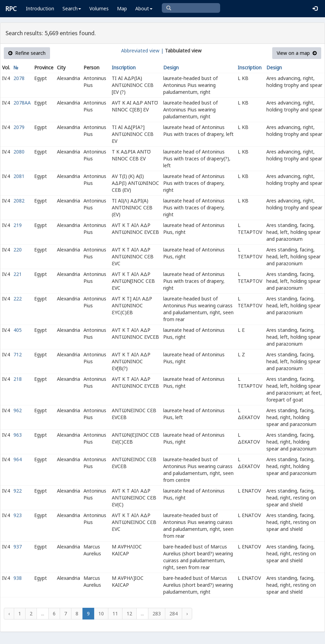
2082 (19, 201)
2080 (19, 152)
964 (18, 459)
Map (122, 8)
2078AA (22, 103)
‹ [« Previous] (9, 613)
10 (101, 613)
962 (18, 410)
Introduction (40, 8)
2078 (19, 78)
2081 (19, 176)
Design (171, 67)
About (144, 8)
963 (18, 435)
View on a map (297, 53)
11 (115, 613)
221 (18, 274)
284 (174, 613)
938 (18, 578)
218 (18, 379)
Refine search (27, 53)
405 (18, 330)
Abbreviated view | (142, 51)
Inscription (124, 67)
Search (72, 8)
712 (18, 354)
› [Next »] (187, 613)
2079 (19, 127)
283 (157, 613)
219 (18, 225)
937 (18, 547)
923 (18, 515)
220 (18, 250)
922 (18, 491)
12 (129, 613)
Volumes (99, 8)
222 (18, 299)
